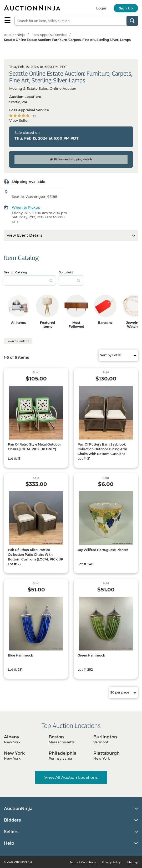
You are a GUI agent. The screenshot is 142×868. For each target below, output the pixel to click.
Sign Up (126, 8)
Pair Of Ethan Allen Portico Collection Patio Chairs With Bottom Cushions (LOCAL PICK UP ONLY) (36, 557)
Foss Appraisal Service (49, 35)
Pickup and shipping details (71, 159)
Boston (56, 737)
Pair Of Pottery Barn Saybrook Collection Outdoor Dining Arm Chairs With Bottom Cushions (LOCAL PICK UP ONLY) (102, 451)
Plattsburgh (106, 753)
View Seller (19, 120)
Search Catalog (16, 272)
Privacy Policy (111, 862)
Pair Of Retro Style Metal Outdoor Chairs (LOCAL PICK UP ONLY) (34, 447)
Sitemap (132, 862)
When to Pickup (26, 207)
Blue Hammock (21, 655)
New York (14, 753)
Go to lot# (66, 272)
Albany (12, 737)
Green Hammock (91, 655)
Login (101, 8)
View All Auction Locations (71, 777)
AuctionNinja (14, 35)
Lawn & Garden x (18, 341)
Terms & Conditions (83, 862)
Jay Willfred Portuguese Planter (103, 550)
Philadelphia (63, 753)
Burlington (105, 737)
